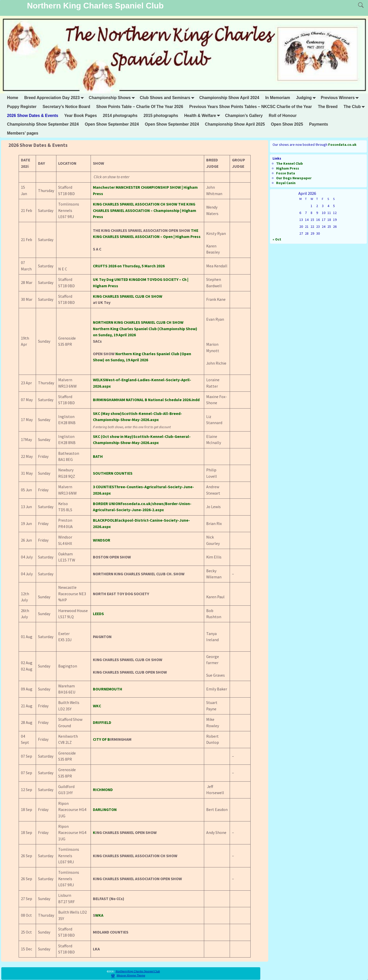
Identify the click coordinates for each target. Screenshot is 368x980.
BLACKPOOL (104, 520)
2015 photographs (161, 116)
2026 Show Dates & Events (33, 116)
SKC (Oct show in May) (113, 437)
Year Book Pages (81, 116)
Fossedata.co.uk (342, 145)
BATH (98, 456)
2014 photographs (120, 116)
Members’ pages (23, 133)
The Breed (328, 107)
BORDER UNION (107, 504)
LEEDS (98, 614)
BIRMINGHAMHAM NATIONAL (118, 400)
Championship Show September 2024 (43, 124)
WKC (97, 706)
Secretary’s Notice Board (66, 107)
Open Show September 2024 (112, 124)
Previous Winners (341, 98)
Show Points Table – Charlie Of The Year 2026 (140, 107)
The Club (355, 107)
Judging (307, 98)
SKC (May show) (107, 414)
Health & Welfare (203, 116)
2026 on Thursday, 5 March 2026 (129, 266)
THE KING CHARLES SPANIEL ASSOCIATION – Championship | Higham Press (145, 210)
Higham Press (288, 168)
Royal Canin (286, 183)
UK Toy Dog (103, 279)
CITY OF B (101, 739)
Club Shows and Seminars (168, 98)
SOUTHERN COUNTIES (113, 473)
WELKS (99, 380)
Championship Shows (113, 98)
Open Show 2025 (287, 124)
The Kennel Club (290, 163)
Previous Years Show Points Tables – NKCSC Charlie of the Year (251, 107)
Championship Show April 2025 (235, 124)
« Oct (277, 239)
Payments (318, 124)
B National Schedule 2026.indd (172, 400)
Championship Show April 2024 (229, 98)
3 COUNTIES (103, 487)
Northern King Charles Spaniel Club (95, 6)
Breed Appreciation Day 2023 (55, 98)
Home (13, 98)
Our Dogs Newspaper (294, 178)
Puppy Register (22, 107)
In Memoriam (278, 98)
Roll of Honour (283, 116)
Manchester (104, 187)
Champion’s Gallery (244, 116)
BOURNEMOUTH (108, 689)
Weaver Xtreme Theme (131, 975)
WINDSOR (102, 540)
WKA (99, 915)
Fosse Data (286, 173)
